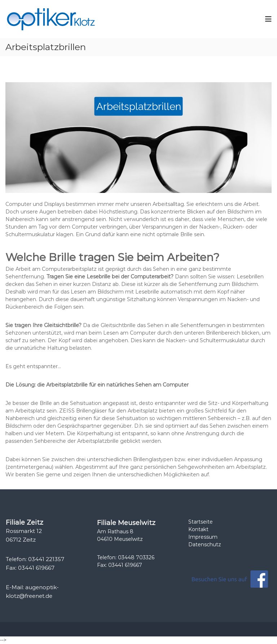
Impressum (203, 537)
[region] (138, 138)
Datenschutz (205, 544)
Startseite (201, 522)
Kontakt (198, 529)
